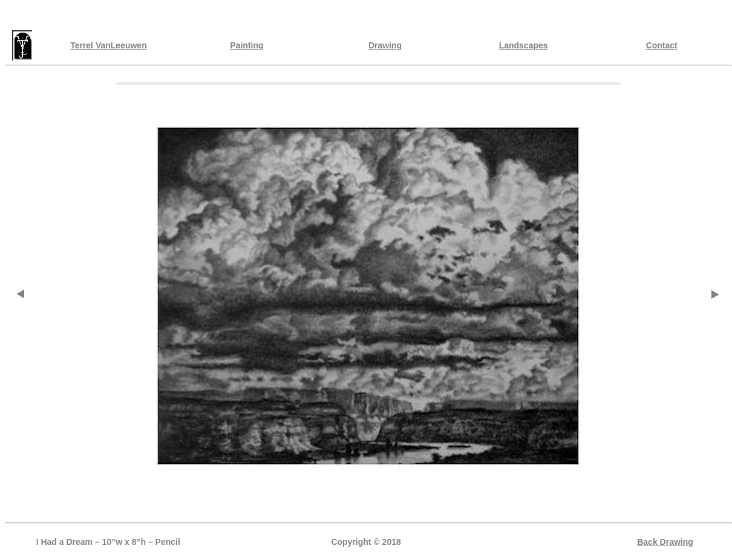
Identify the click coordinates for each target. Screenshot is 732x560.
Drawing (385, 45)
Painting (247, 45)
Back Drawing (665, 542)
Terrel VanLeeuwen (109, 45)
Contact (662, 45)
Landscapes (524, 45)
